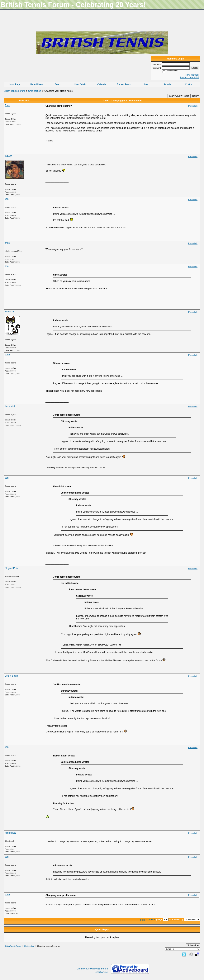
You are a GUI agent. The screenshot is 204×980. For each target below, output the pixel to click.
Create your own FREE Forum (92, 969)
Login (195, 68)
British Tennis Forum (14, 91)
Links (145, 84)
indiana (9, 156)
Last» (152, 919)
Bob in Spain (11, 676)
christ (8, 243)
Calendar (102, 84)
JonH (7, 105)
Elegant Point (12, 568)
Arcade (167, 84)
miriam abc (10, 833)
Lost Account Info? (190, 78)
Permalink (193, 106)
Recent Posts (124, 84)
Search (59, 84)
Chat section (35, 91)
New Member (192, 75)
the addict (10, 406)
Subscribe (193, 945)
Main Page (15, 84)
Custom (189, 84)
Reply (195, 96)
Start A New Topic (179, 96)
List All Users (37, 84)
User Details (80, 84)
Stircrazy (9, 312)
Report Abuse (101, 972)
